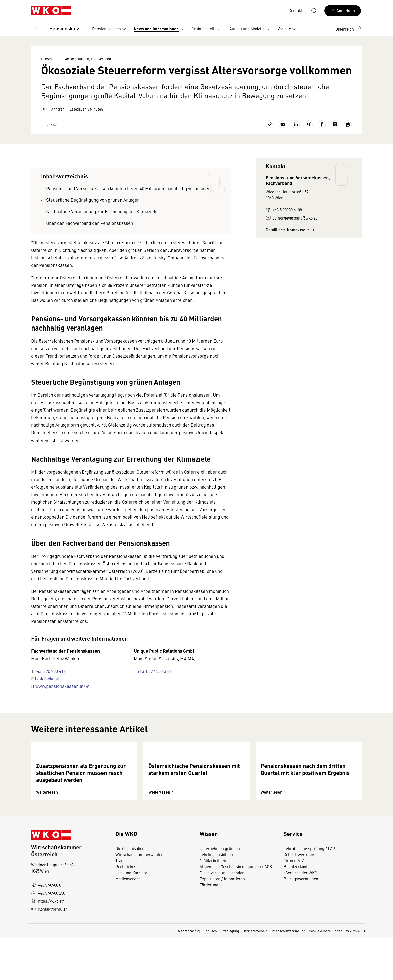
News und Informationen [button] (160, 29)
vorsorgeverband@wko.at (291, 218)
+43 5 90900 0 (46, 927)
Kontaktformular (49, 951)
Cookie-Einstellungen (326, 973)
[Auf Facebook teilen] (322, 124)
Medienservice (128, 921)
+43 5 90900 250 (48, 935)
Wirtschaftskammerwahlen (139, 897)
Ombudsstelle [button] (208, 29)
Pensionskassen (67, 28)
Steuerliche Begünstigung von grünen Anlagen (93, 200)
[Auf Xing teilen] (309, 124)
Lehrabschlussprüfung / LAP (309, 891)
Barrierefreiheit (255, 973)
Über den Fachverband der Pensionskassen (90, 223)
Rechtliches (126, 909)
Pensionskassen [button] (110, 29)
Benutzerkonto (297, 909)
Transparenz (126, 903)
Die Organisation (130, 891)
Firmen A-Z (294, 903)
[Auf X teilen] (335, 124)
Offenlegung (230, 973)
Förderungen (211, 927)
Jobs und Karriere (131, 915)
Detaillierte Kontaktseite (291, 230)
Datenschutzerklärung (288, 973)
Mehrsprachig (189, 973)
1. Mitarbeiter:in (213, 903)
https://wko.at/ (48, 943)
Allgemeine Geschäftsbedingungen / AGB (236, 909)
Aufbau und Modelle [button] (251, 29)
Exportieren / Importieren (222, 921)
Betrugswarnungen (301, 921)
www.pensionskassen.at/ (60, 686)
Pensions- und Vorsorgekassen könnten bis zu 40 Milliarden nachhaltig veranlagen (128, 188)
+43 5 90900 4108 (284, 210)
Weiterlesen (50, 834)
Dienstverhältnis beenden (222, 915)
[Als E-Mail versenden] (283, 124)
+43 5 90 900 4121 (51, 671)
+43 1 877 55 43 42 (155, 671)
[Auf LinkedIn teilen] (296, 124)
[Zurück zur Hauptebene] (36, 29)
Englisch (210, 973)
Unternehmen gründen (220, 891)
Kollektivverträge (299, 897)
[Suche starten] (314, 11)
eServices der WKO (300, 915)
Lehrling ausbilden (216, 897)
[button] (349, 29)
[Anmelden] (343, 11)
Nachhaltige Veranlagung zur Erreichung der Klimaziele (102, 211)
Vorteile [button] (288, 29)
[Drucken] (348, 124)
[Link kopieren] (270, 124)
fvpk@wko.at (47, 678)
